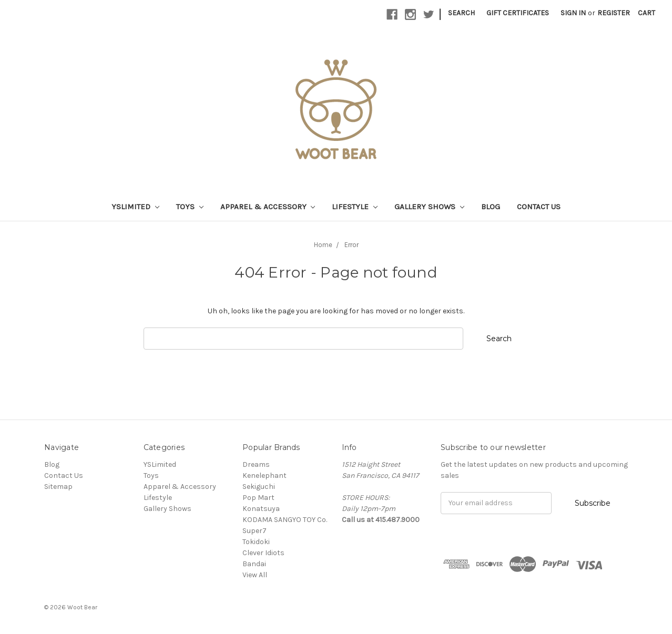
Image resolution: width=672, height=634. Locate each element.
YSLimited (135, 207)
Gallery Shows (429, 207)
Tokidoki (256, 542)
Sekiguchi (259, 487)
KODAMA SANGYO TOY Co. (285, 520)
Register (614, 13)
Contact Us (539, 207)
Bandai (254, 564)
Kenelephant (264, 476)
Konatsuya (261, 509)
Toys (190, 207)
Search (461, 13)
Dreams (256, 464)
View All (255, 575)
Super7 (254, 531)
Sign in (573, 13)
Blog (491, 207)
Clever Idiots (263, 553)
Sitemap (58, 487)
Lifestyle (355, 207)
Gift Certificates (518, 13)
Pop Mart (258, 498)
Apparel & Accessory (268, 207)
